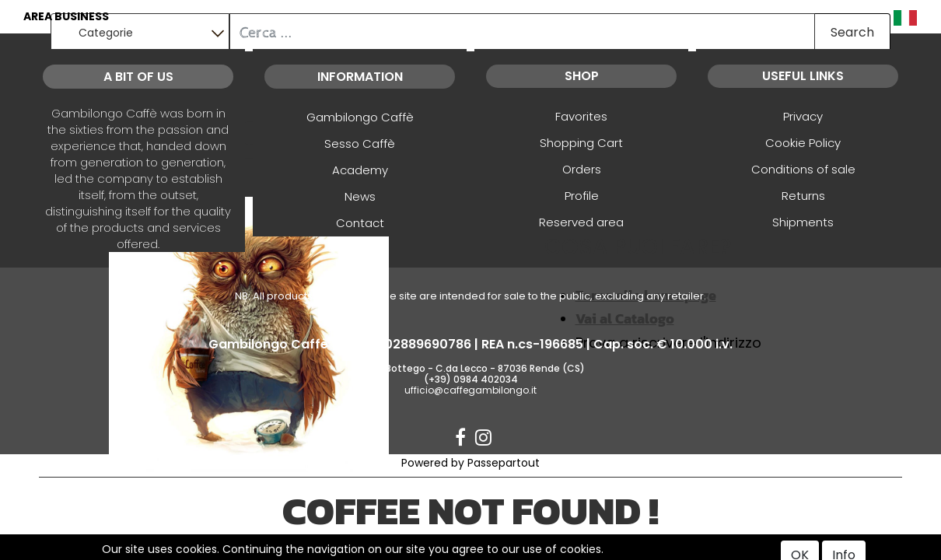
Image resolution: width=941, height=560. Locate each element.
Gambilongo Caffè (360, 117)
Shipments (803, 222)
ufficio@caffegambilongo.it (471, 390)
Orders (582, 169)
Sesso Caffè (360, 143)
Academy (360, 170)
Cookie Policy (803, 143)
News (360, 196)
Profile (582, 196)
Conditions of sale (803, 169)
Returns (803, 196)
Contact (360, 223)
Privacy (803, 116)
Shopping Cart (581, 143)
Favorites (581, 116)
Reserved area (581, 222)
